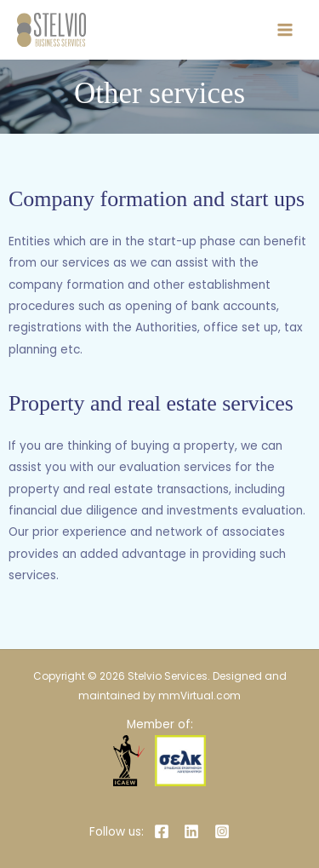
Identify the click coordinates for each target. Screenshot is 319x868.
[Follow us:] (114, 832)
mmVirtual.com (199, 696)
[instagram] (225, 831)
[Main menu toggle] (285, 30)
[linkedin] (194, 831)
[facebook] (164, 831)
